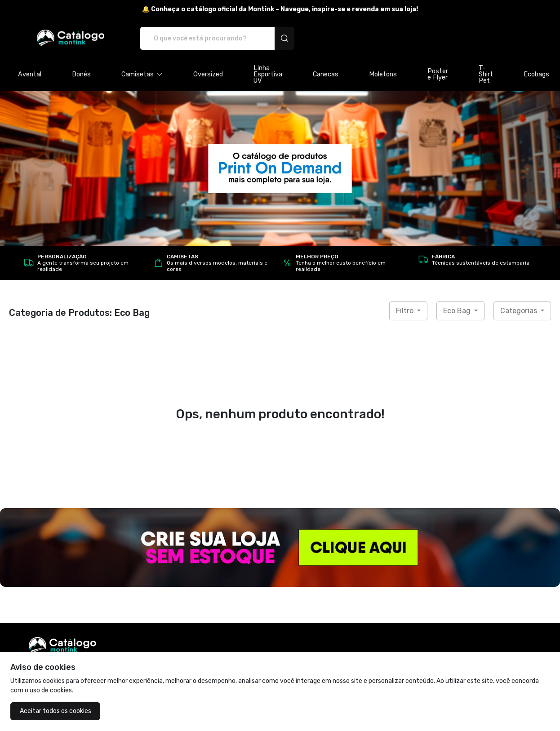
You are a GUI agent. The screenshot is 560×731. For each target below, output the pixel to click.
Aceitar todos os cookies (56, 711)
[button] (142, 75)
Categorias (520, 311)
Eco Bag (458, 311)
